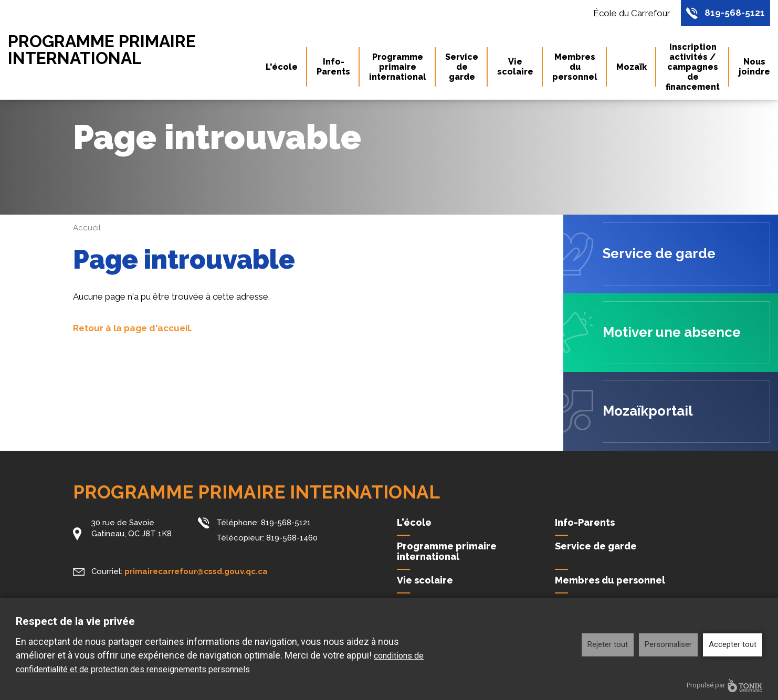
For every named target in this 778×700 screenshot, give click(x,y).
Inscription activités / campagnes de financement (693, 67)
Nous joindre (754, 67)
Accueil (87, 228)
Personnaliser (668, 644)
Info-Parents (333, 67)
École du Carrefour (632, 13)
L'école (282, 67)
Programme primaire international (102, 50)
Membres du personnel (575, 67)
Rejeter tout (608, 644)
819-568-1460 (292, 538)
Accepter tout (733, 644)
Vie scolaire (515, 67)
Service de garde (462, 67)
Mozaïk (632, 67)
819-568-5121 (735, 13)
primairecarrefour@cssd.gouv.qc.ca (196, 571)
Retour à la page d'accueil (132, 328)
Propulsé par (724, 686)
